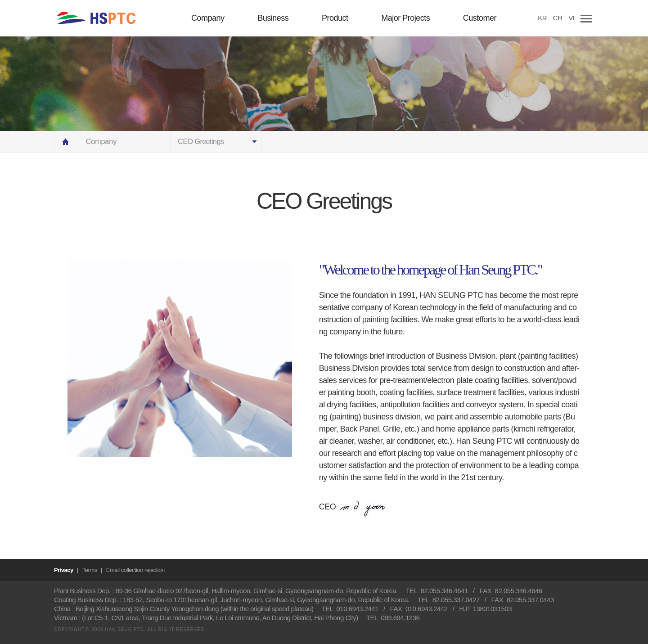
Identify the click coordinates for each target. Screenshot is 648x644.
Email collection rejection (135, 570)
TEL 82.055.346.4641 (437, 591)
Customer (480, 18)
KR (542, 18)
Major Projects (405, 18)
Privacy (64, 570)
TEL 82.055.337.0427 (449, 600)
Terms (90, 570)
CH (558, 18)
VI (571, 18)
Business (273, 18)
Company (208, 18)
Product (335, 18)
